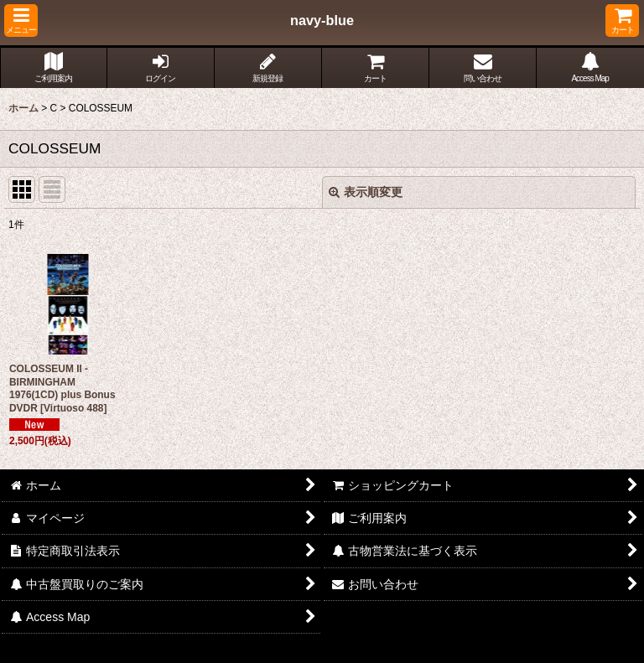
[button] (21, 21)
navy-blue (322, 20)
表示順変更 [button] (366, 192)
